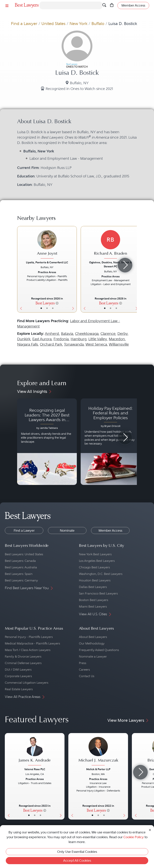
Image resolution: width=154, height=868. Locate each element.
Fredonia (61, 339)
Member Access (110, 530)
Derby (123, 334)
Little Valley (98, 339)
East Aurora (42, 339)
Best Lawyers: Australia (21, 567)
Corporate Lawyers (18, 676)
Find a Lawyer (24, 24)
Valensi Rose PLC (35, 769)
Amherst (52, 334)
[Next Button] (74, 269)
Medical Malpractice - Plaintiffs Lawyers (32, 643)
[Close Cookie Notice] (150, 830)
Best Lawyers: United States (24, 554)
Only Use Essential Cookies (77, 852)
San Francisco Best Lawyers (98, 593)
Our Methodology (92, 643)
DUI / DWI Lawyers (18, 670)
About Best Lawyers (93, 637)
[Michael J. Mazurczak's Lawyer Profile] (98, 752)
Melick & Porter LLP (98, 769)
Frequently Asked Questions (99, 650)
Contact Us (87, 676)
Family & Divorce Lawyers (23, 656)
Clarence (108, 334)
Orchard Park (51, 344)
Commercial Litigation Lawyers (27, 683)
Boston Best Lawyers (94, 600)
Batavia (67, 334)
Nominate (67, 530)
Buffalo (98, 24)
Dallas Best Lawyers (93, 587)
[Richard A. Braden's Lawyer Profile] (110, 245)
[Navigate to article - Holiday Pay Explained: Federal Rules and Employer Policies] (110, 442)
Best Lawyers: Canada (20, 561)
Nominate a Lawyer (93, 656)
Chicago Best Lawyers (94, 567)
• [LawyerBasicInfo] (41, 308)
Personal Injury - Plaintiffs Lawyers (29, 637)
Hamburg (79, 339)
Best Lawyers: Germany (21, 580)
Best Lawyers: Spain (19, 574)
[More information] (57, 303)
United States (53, 24)
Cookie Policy (134, 837)
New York (78, 24)
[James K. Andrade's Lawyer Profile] (35, 752)
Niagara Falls (28, 344)
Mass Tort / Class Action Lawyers (28, 650)
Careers (84, 670)
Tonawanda (74, 344)
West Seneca (96, 344)
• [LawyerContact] (53, 308)
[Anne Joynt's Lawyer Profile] (47, 245)
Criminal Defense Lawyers (23, 663)
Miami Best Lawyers (93, 607)
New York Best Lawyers (95, 554)
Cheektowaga (87, 334)
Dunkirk (24, 339)
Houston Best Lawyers (95, 580)
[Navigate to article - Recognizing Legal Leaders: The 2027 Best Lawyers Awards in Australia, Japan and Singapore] (47, 442)
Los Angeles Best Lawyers (97, 561)
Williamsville (119, 344)
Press (83, 663)
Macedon (117, 339)
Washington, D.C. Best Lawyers (101, 574)
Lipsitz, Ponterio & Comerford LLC (47, 262)
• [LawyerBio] (47, 308)
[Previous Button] (20, 269)
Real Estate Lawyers (19, 689)
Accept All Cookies (77, 861)
